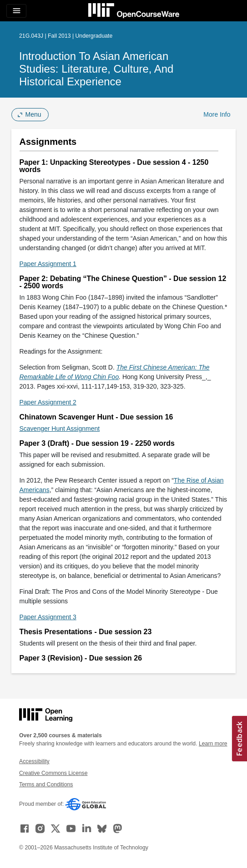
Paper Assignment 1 (48, 264)
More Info (217, 114)
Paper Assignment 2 (48, 402)
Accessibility (34, 761)
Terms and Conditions (46, 784)
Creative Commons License (53, 773)
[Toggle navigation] (16, 11)
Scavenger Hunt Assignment (60, 429)
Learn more (213, 744)
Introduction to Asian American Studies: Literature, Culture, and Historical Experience (96, 69)
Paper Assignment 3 (48, 617)
